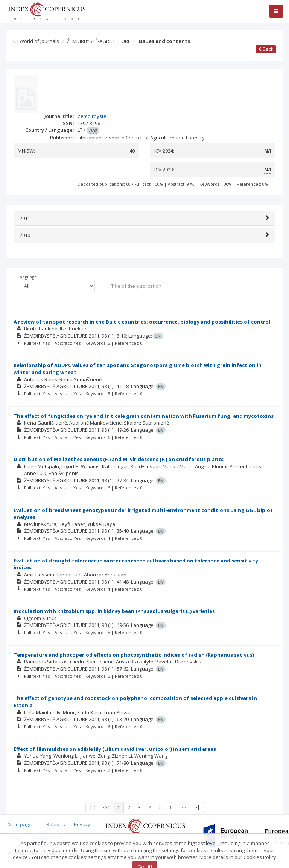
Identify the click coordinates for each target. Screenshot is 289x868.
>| (197, 807)
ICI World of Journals (36, 41)
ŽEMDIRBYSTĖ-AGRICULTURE (99, 41)
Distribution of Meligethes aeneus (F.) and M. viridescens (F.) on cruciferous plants (119, 459)
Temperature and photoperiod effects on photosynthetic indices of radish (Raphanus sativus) (134, 655)
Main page (20, 824)
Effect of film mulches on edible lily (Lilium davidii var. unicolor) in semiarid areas (115, 749)
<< (106, 807)
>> (183, 807)
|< (92, 807)
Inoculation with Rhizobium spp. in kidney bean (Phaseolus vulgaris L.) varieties (114, 611)
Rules (53, 824)
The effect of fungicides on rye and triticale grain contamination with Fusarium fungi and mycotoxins (144, 416)
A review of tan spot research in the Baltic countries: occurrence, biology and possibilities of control (142, 322)
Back (266, 49)
